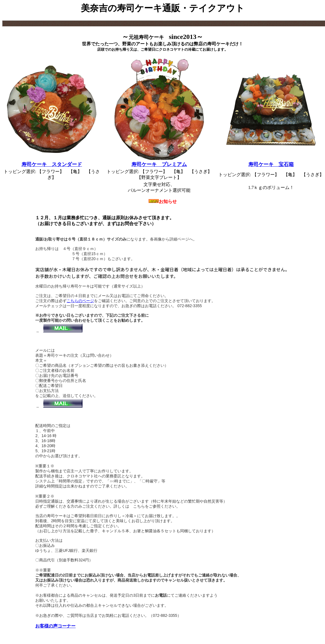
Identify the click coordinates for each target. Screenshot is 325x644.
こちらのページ (80, 301)
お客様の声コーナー (55, 626)
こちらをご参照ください (155, 506)
